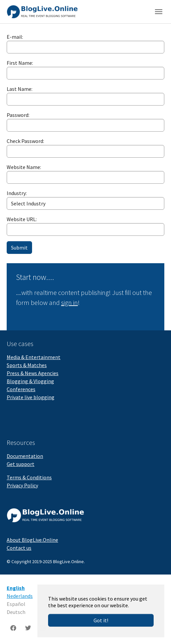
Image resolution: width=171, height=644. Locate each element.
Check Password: (25, 141)
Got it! (101, 620)
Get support (21, 464)
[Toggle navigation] (159, 12)
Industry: (17, 193)
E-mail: (15, 37)
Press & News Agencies (33, 373)
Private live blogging (31, 397)
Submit (19, 248)
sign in (69, 302)
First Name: (20, 63)
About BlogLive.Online (32, 540)
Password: (18, 115)
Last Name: (20, 89)
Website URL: (22, 219)
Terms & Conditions (29, 477)
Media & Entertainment (34, 357)
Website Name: (24, 167)
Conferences (21, 389)
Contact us (19, 548)
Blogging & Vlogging (30, 381)
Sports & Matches (27, 365)
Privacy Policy (22, 485)
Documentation (25, 456)
